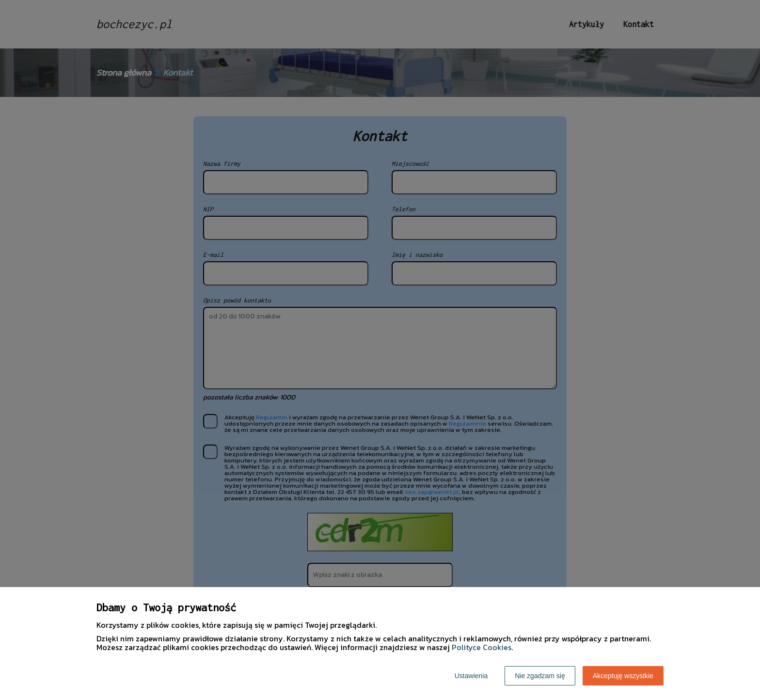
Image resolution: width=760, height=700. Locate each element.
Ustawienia (471, 676)
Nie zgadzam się (540, 676)
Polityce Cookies (482, 647)
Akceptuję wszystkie (623, 676)
